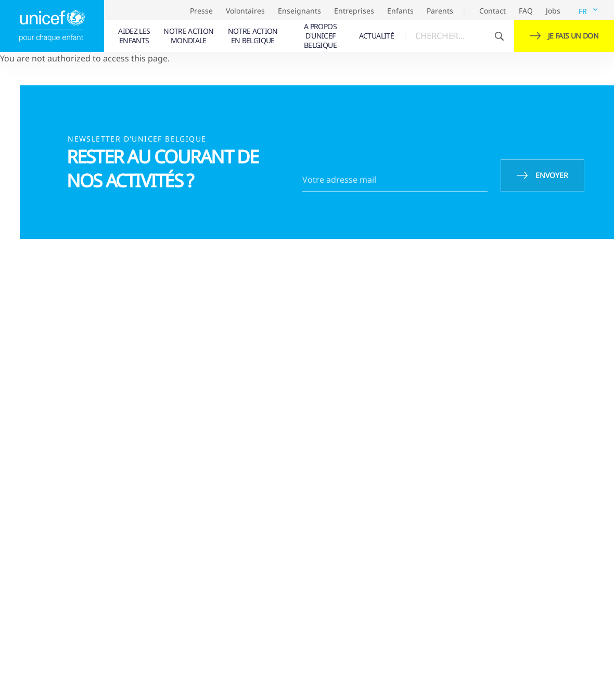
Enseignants (299, 11)
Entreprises (354, 11)
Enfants (400, 11)
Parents (440, 11)
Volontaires (245, 11)
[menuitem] (135, 36)
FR (583, 11)
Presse (201, 11)
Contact (493, 11)
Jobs (553, 11)
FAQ (526, 11)
